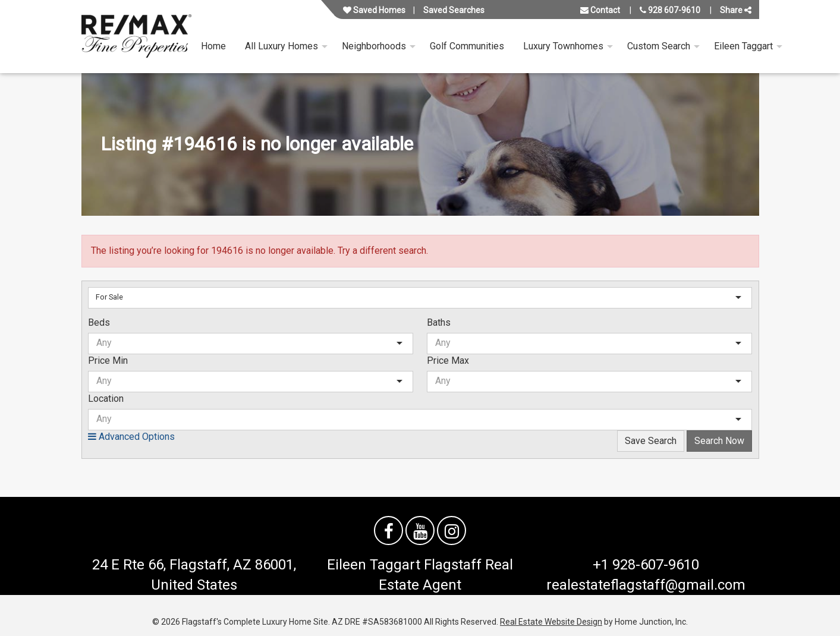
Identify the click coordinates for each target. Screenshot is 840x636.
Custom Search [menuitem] (659, 46)
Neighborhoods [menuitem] (374, 46)
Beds (99, 322)
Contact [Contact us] (600, 10)
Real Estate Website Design (551, 622)
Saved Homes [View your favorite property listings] (374, 10)
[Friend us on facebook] (388, 530)
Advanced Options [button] (131, 437)
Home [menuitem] (213, 46)
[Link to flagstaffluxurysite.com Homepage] (136, 37)
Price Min (108, 360)
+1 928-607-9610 (646, 565)
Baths (439, 322)
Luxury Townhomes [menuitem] (563, 46)
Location (106, 399)
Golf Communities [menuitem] (467, 46)
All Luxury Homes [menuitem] (281, 46)
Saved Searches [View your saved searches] (454, 10)
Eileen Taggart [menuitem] (743, 46)
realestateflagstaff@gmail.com (646, 585)
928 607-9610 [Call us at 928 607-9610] (670, 10)
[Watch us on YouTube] (420, 530)
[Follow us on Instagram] (452, 530)
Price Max (448, 360)
